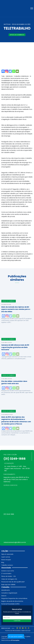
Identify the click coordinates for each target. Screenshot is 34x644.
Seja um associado (7, 554)
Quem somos (6, 557)
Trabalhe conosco (7, 565)
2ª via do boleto (6, 574)
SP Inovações (15, 640)
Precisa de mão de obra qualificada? (13, 582)
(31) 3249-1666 (15, 459)
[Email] (17, 71)
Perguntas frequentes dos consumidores (14, 598)
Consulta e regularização (9, 593)
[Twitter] (10, 71)
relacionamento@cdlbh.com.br (15, 542)
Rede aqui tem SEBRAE (8, 585)
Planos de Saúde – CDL (9, 576)
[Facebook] (3, 71)
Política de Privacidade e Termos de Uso (18, 631)
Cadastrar (17, 621)
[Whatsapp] (14, 71)
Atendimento (6, 590)
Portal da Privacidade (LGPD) (10, 604)
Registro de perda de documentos (12, 601)
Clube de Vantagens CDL (9, 579)
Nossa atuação (6, 560)
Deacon (4, 596)
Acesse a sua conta (8, 571)
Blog (3, 562)
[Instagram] (7, 71)
